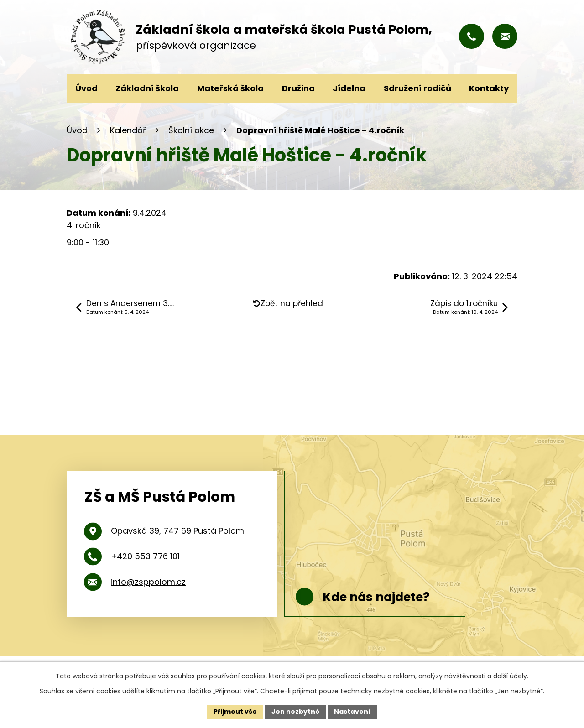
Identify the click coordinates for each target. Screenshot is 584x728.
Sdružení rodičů (417, 88)
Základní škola (147, 88)
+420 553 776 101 (145, 556)
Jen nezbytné (295, 712)
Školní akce (191, 130)
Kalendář (128, 130)
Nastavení (352, 712)
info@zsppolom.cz (148, 582)
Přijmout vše (235, 712)
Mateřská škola (230, 88)
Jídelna (349, 88)
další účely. (511, 676)
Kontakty (489, 88)
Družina (298, 88)
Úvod (77, 130)
